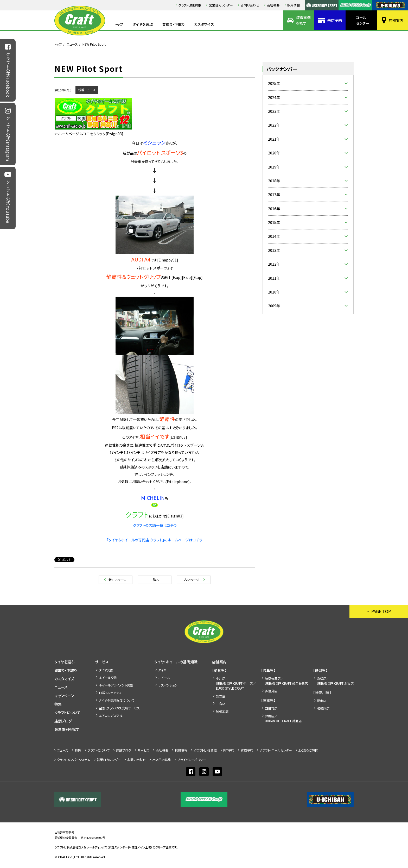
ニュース (72, 44)
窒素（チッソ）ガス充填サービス (119, 708)
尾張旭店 (222, 711)
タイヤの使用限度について (117, 700)
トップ (119, 24)
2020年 (274, 153)
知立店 (221, 696)
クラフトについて (67, 713)
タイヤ (162, 670)
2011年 (274, 278)
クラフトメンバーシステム (74, 760)
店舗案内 (396, 20)
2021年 (274, 139)
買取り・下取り (173, 24)
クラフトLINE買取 (190, 5)
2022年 (274, 125)
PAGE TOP (381, 611)
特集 (58, 704)
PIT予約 (229, 750)
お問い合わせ (250, 5)
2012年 (274, 264)
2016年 (274, 209)
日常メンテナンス (110, 693)
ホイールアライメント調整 (116, 685)
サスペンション (168, 685)
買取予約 (247, 750)
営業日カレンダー (221, 5)
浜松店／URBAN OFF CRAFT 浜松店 (335, 681)
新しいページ (117, 580)
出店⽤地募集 (162, 760)
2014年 (274, 236)
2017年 (274, 195)
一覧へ (155, 580)
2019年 (274, 167)
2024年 (274, 97)
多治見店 (271, 691)
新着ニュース (87, 90)
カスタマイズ (204, 24)
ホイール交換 (108, 677)
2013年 (274, 250)
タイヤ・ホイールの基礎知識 (176, 662)
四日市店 (271, 708)
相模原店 (323, 708)
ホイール (164, 677)
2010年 (274, 292)
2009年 (274, 306)
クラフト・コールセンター (276, 750)
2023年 (274, 111)
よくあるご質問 (308, 750)
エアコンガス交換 (111, 716)
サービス (102, 662)
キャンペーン (64, 696)
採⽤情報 (294, 5)
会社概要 (273, 5)
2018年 (274, 181)
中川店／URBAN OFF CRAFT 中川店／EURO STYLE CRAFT (236, 683)
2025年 (274, 83)
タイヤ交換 (106, 670)
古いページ (192, 580)
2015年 (274, 222)
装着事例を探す (303, 20)
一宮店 (221, 704)
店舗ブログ (63, 721)
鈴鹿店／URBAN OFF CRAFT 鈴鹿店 (283, 718)
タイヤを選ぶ (143, 24)
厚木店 (322, 701)
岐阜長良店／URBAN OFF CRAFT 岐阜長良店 (286, 681)
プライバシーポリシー (192, 760)
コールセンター (363, 20)
